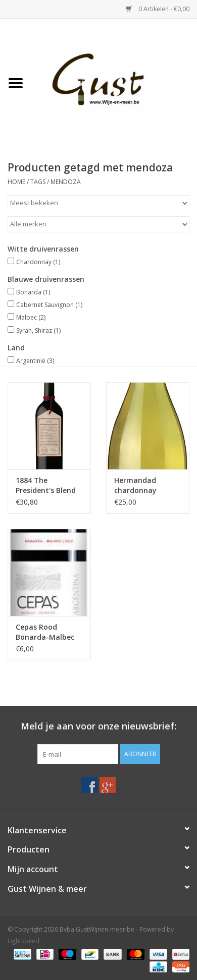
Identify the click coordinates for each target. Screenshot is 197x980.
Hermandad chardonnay (135, 485)
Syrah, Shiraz (38, 330)
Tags (38, 182)
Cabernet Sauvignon (49, 305)
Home (16, 182)
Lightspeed (23, 941)
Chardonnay (38, 262)
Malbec (31, 317)
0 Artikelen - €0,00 (158, 9)
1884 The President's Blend (46, 485)
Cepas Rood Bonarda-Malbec (45, 632)
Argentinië (35, 361)
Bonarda (33, 292)
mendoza (66, 182)
